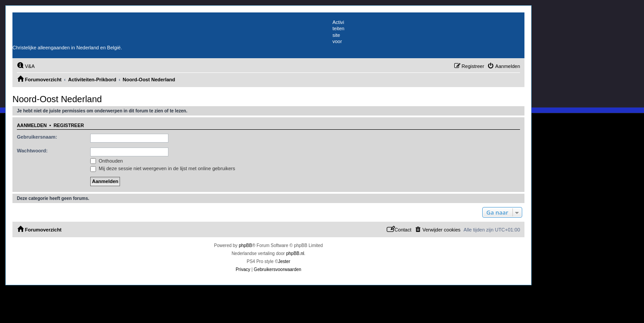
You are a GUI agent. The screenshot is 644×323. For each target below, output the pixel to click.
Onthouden (107, 161)
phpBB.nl (295, 253)
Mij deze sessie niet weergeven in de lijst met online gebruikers (163, 168)
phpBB (245, 245)
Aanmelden (32, 125)
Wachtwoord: (32, 151)
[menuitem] (26, 66)
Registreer (68, 125)
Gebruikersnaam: (37, 137)
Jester (284, 261)
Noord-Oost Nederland (57, 99)
